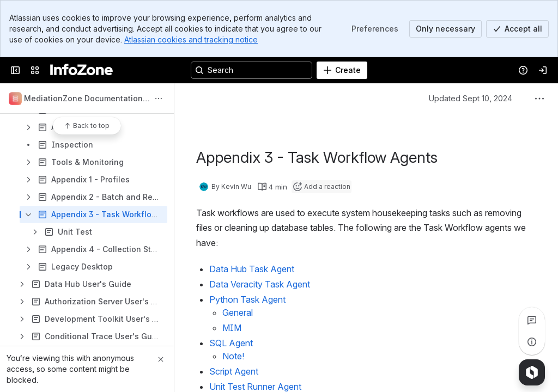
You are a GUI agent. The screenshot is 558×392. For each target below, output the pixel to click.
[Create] (342, 70)
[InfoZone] (81, 70)
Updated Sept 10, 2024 (471, 98)
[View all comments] (532, 320)
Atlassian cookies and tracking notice (191, 39)
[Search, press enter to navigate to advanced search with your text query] (251, 70)
